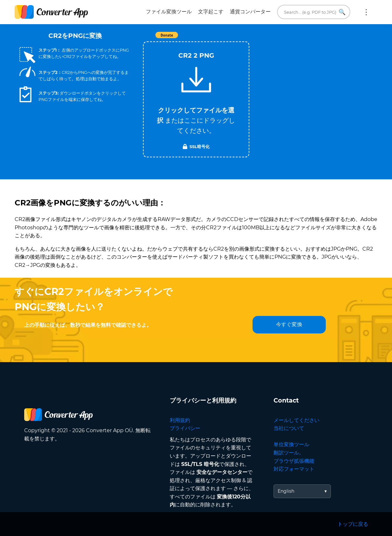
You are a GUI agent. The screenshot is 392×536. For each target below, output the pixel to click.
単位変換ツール (291, 444)
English (286, 491)
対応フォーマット (294, 469)
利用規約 (180, 420)
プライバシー (185, 428)
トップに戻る (353, 524)
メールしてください (296, 420)
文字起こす (211, 12)
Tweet (233, 38)
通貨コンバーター (250, 12)
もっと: (366, 12)
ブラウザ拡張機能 (294, 461)
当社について (289, 428)
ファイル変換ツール (169, 12)
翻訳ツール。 (289, 453)
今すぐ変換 (289, 324)
